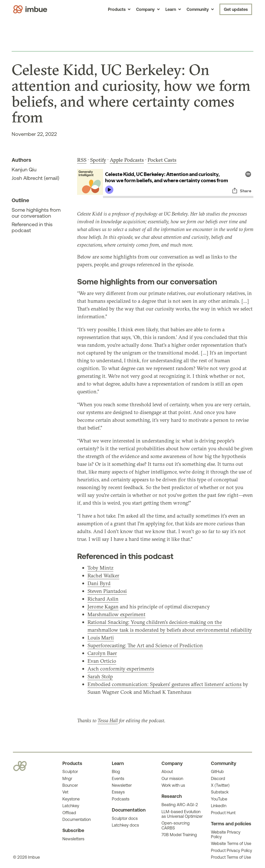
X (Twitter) (220, 785)
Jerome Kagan (103, 606)
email (52, 178)
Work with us (173, 785)
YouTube (219, 799)
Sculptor (70, 771)
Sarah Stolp (100, 676)
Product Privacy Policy (231, 850)
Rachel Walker (103, 575)
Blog (116, 771)
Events (118, 778)
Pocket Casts (162, 160)
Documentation (77, 819)
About (167, 771)
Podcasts (121, 799)
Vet (65, 792)
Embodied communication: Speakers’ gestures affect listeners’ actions (164, 684)
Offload (69, 813)
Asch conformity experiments (121, 669)
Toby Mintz (100, 568)
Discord (218, 778)
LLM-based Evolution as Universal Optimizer (182, 814)
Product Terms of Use (231, 857)
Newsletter (122, 785)
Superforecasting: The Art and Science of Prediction (145, 645)
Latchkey (71, 806)
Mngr (67, 778)
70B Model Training (179, 835)
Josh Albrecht (27, 178)
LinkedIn (219, 806)
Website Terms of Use (231, 843)
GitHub (217, 771)
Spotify (98, 160)
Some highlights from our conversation (36, 213)
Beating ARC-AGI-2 (180, 805)
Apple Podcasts (127, 160)
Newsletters (73, 839)
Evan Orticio (102, 661)
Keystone (71, 799)
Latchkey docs (125, 825)
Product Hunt (223, 813)
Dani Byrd (99, 583)
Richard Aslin (103, 599)
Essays (118, 792)
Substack (220, 792)
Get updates (236, 9)
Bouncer (70, 785)
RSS (82, 160)
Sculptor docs (125, 818)
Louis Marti (101, 638)
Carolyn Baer (102, 653)
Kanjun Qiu (24, 169)
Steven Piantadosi (107, 591)
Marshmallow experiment (116, 614)
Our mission (172, 778)
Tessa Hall (108, 720)
